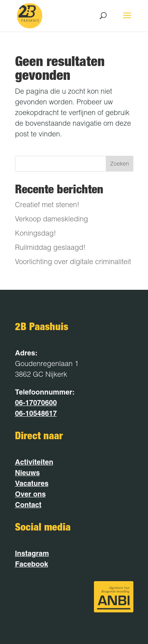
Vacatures (32, 483)
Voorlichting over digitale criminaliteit (73, 262)
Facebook (32, 564)
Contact (28, 505)
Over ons (30, 494)
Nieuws (27, 473)
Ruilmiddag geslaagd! (50, 247)
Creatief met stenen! (47, 205)
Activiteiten (34, 462)
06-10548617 (36, 413)
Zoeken (120, 164)
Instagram (32, 553)
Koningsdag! (36, 233)
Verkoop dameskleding (52, 219)
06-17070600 (36, 403)
